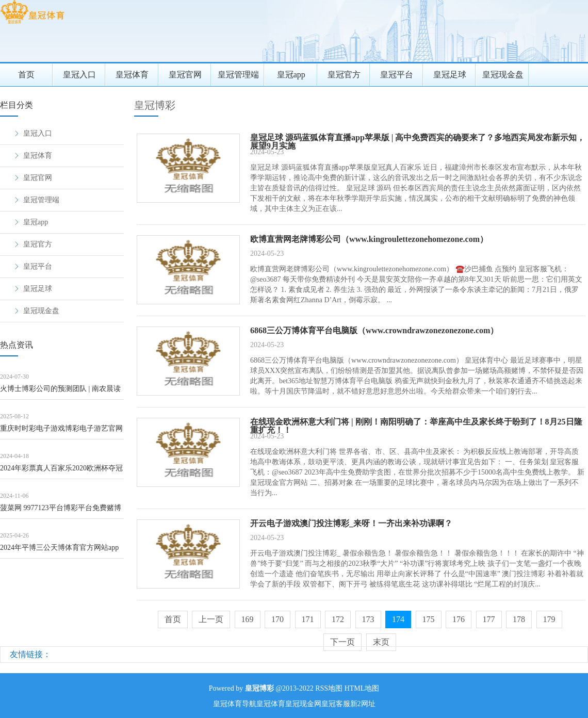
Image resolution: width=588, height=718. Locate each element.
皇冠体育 (132, 75)
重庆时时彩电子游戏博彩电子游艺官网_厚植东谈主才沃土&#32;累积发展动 (61, 432)
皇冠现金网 (303, 704)
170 (277, 619)
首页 (26, 75)
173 (368, 619)
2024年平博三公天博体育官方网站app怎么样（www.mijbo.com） (59, 551)
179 (549, 619)
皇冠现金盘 (503, 75)
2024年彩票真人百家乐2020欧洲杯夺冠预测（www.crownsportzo (61, 472)
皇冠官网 (185, 75)
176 (459, 619)
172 (338, 619)
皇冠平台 (397, 75)
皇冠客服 (336, 704)
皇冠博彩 (155, 105)
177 (489, 619)
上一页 (211, 619)
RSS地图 (329, 688)
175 (429, 619)
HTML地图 (362, 688)
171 (308, 619)
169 (248, 619)
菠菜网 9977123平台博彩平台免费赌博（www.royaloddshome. (61, 511)
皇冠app (291, 75)
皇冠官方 (344, 75)
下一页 (342, 642)
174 (398, 619)
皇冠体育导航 (235, 704)
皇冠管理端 (238, 75)
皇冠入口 (79, 75)
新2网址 (363, 704)
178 (519, 619)
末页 (381, 642)
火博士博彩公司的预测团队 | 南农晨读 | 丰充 (60, 392)
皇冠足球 (450, 75)
